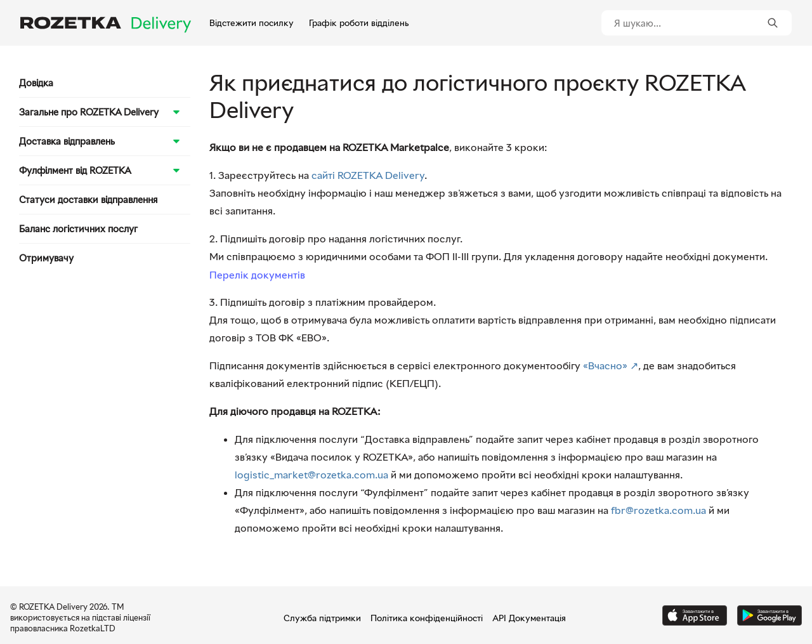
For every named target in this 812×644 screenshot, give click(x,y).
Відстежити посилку (252, 23)
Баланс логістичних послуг (78, 228)
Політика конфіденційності (427, 618)
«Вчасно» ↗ (611, 365)
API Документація (529, 618)
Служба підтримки (322, 618)
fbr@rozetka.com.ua (658, 510)
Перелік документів (257, 275)
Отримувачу (46, 258)
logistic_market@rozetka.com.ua (311, 475)
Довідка (36, 82)
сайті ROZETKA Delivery (368, 175)
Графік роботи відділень (359, 23)
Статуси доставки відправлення (88, 199)
